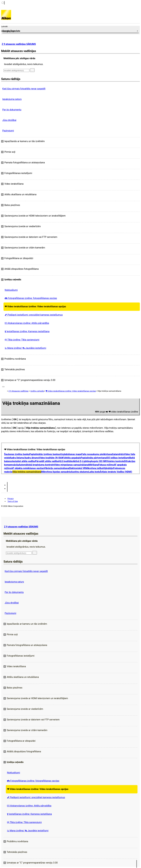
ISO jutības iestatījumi (118, 458)
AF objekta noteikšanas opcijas (28, 468)
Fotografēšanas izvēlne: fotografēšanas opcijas (31, 298)
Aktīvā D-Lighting (82, 461)
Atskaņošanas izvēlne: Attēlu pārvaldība (27, 323)
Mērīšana (93, 465)
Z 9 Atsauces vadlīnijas (18, 391)
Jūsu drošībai (9, 120)
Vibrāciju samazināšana (56, 468)
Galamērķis (118, 454)
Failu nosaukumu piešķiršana (97, 454)
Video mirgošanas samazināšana (71, 465)
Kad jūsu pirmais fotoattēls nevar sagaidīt (24, 89)
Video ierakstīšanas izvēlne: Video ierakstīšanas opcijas (35, 307)
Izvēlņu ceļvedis (37, 391)
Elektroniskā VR (77, 468)
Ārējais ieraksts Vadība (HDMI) (116, 472)
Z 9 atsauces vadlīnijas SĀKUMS (19, 44)
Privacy (11, 499)
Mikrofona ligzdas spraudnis (56, 472)
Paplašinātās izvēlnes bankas (45, 454)
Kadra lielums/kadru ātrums (24, 458)
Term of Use (13, 501)
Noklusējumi (11, 290)
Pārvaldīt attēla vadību (47, 461)
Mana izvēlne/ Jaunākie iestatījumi (25, 348)
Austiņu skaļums (80, 472)
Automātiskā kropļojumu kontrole (36, 465)
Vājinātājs (108, 468)
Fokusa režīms (106, 465)
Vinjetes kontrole (115, 461)
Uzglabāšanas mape (71, 454)
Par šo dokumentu (12, 110)
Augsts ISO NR (99, 461)
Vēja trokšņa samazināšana (27, 472)
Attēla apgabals (73, 458)
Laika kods (94, 472)
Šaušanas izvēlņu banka (17, 454)
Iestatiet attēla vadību (24, 461)
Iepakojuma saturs (12, 99)
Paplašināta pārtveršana (94, 458)
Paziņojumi (8, 131)
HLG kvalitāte (66, 461)
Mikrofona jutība (94, 468)
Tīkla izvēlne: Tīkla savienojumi (22, 340)
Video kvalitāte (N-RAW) (52, 458)
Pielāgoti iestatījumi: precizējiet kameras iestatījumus (34, 315)
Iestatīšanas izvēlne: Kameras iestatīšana (27, 331)
